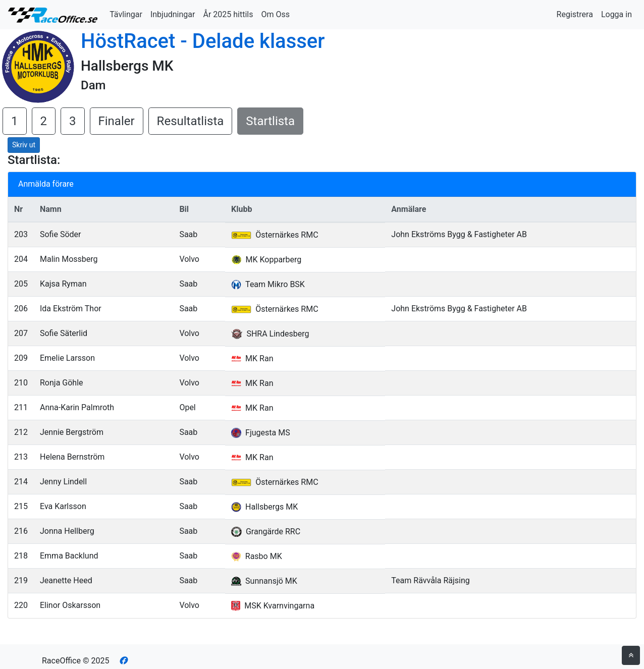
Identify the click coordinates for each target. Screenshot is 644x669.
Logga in (616, 14)
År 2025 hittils (228, 14)
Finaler (117, 121)
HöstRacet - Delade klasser (203, 41)
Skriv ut (24, 145)
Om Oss (275, 14)
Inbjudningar (173, 14)
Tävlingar (126, 14)
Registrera (575, 14)
